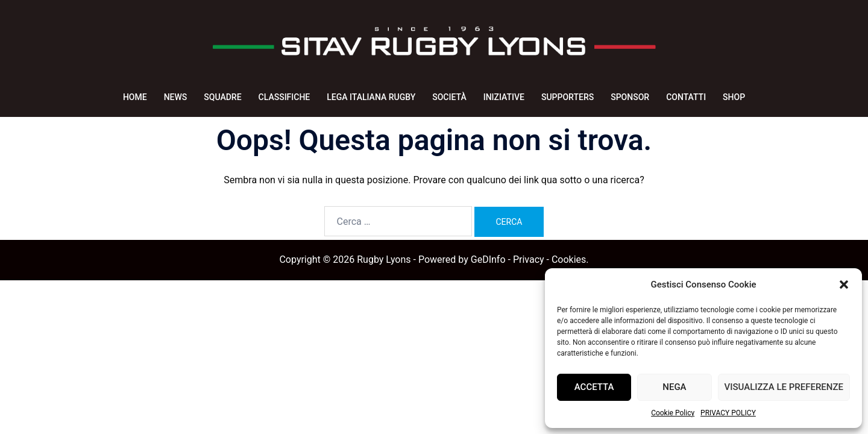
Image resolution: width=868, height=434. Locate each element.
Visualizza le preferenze (784, 387)
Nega (674, 387)
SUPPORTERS (568, 97)
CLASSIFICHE (285, 97)
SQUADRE (222, 97)
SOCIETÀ (449, 97)
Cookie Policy (673, 413)
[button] (844, 285)
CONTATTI (686, 97)
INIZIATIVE (504, 97)
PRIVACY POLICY (728, 413)
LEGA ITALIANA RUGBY (371, 97)
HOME (135, 97)
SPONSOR (630, 97)
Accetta (594, 387)
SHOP (734, 97)
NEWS (176, 97)
